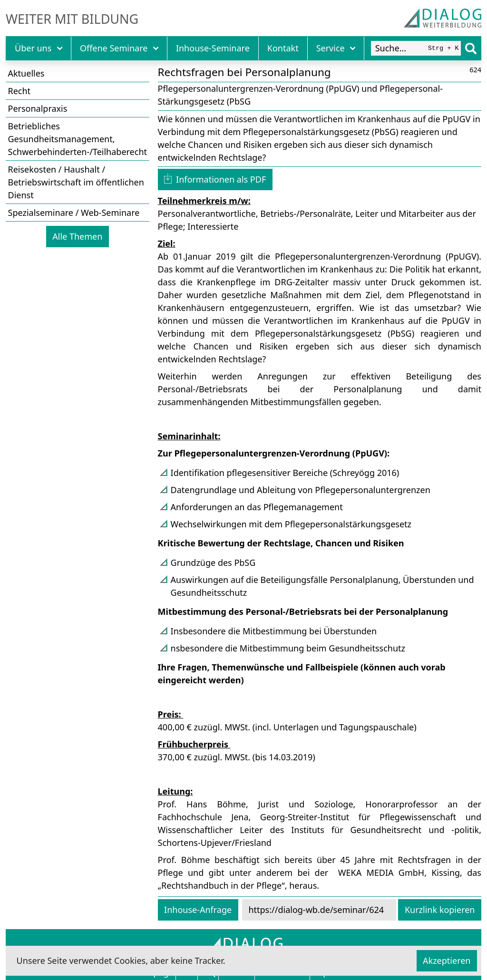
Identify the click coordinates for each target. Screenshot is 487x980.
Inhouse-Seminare (213, 48)
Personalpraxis (38, 108)
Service (336, 48)
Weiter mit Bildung (72, 19)
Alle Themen (77, 236)
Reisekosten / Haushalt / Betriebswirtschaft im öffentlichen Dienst (76, 182)
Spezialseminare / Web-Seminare (74, 213)
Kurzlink (440, 910)
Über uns (39, 48)
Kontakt (283, 48)
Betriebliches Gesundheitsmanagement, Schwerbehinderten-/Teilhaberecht (78, 139)
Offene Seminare (119, 48)
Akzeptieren (447, 961)
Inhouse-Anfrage (198, 910)
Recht (19, 91)
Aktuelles (26, 73)
